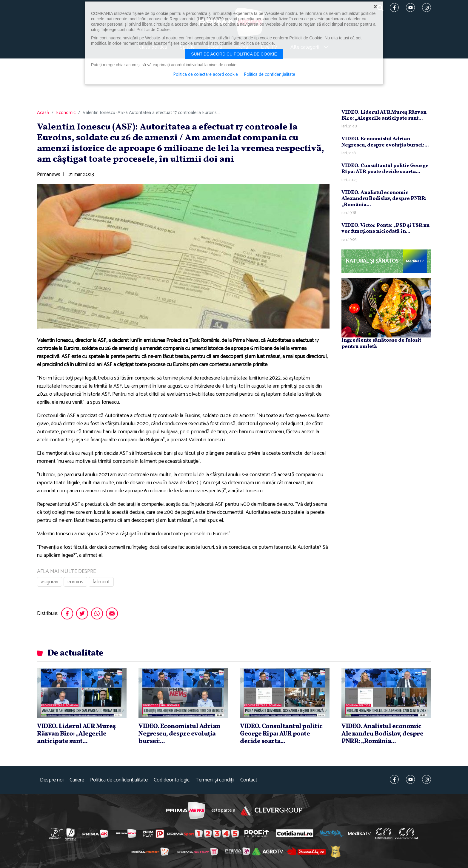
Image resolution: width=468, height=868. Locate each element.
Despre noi (52, 780)
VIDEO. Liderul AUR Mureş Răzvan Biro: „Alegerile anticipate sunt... (384, 115)
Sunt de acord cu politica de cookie (234, 54)
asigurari (50, 582)
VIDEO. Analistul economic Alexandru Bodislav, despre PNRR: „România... (384, 199)
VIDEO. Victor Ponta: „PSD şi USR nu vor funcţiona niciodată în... (385, 228)
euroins (75, 582)
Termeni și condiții (215, 780)
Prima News (185, 811)
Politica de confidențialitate (119, 780)
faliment (101, 582)
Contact (249, 780)
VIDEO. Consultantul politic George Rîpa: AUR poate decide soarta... (385, 169)
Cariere (77, 780)
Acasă (43, 113)
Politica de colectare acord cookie (205, 75)
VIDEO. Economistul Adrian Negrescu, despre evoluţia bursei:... (385, 142)
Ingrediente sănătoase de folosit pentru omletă (381, 343)
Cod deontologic (172, 780)
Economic (66, 113)
